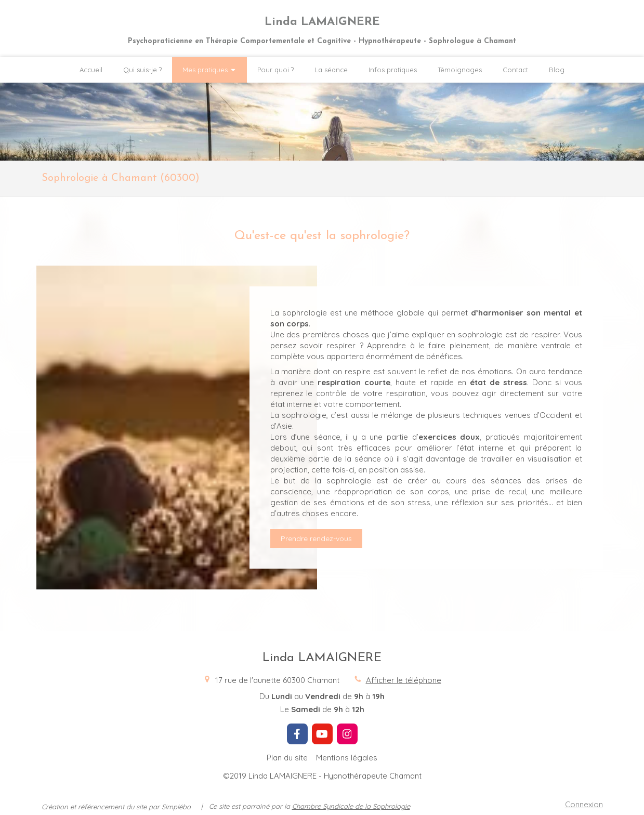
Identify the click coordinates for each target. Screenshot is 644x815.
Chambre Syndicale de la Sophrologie (351, 806)
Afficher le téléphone (404, 680)
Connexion (584, 804)
